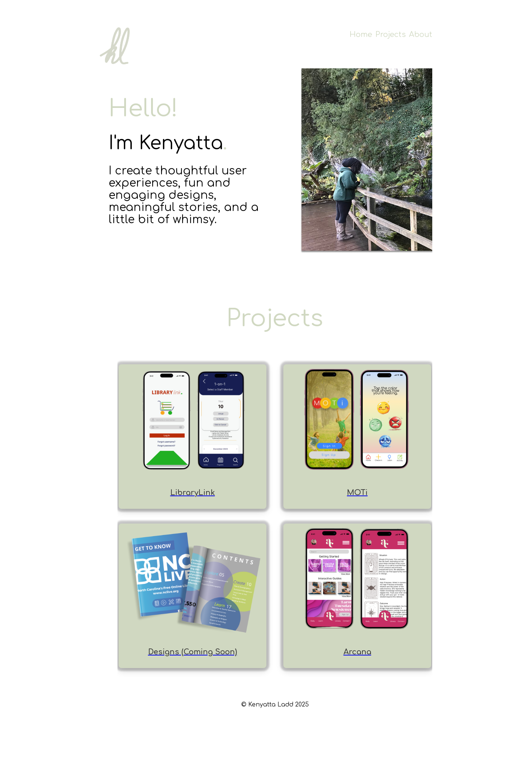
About (421, 35)
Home (361, 35)
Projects (391, 35)
